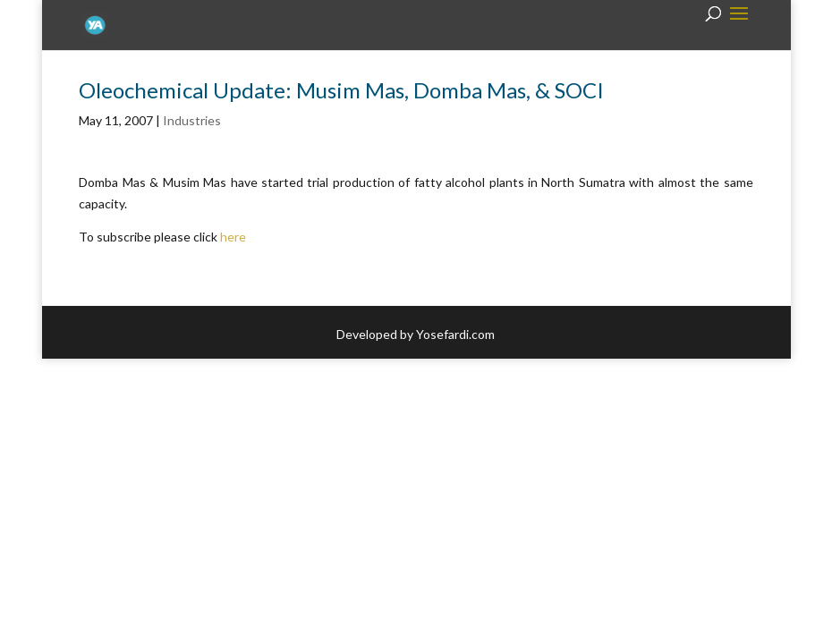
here (233, 237)
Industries (192, 120)
